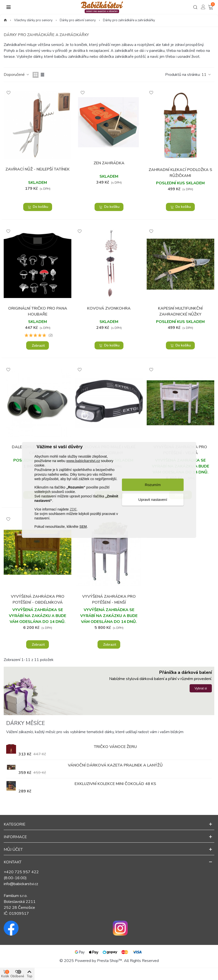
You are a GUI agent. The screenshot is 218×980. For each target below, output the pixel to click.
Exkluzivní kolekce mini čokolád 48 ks (115, 784)
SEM (83, 527)
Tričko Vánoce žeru (115, 747)
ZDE (73, 509)
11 (206, 75)
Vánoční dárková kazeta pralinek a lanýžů (115, 765)
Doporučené (17, 75)
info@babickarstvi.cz (21, 884)
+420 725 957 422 (21, 872)
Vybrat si (201, 688)
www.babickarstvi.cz (83, 461)
